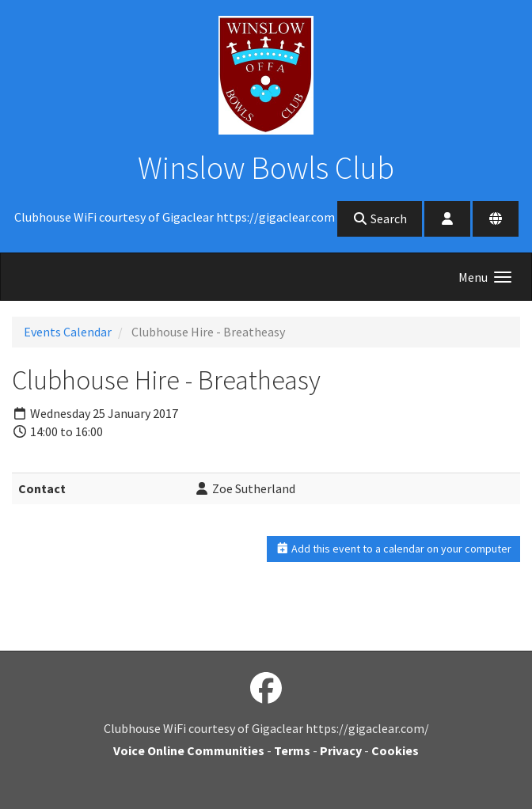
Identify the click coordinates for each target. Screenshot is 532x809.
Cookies (395, 750)
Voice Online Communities (189, 750)
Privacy (341, 750)
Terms (292, 750)
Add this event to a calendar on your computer (394, 549)
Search (380, 218)
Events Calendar (68, 332)
